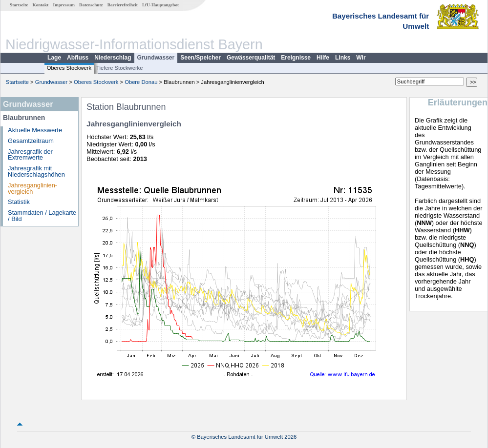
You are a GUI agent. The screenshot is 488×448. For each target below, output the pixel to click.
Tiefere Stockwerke (119, 68)
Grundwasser (156, 58)
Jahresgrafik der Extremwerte (30, 155)
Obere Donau (141, 82)
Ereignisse (296, 58)
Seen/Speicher (201, 58)
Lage (54, 58)
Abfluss (78, 58)
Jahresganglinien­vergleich (32, 188)
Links (343, 58)
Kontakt (41, 5)
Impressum (64, 5)
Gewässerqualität (251, 58)
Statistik (19, 202)
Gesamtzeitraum (31, 141)
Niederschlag (113, 58)
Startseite (19, 5)
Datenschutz (91, 5)
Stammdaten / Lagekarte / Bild (42, 216)
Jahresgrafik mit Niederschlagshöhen (36, 171)
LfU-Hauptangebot (160, 5)
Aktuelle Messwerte (35, 130)
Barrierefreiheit (123, 5)
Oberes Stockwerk (69, 68)
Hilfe (323, 58)
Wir (361, 58)
